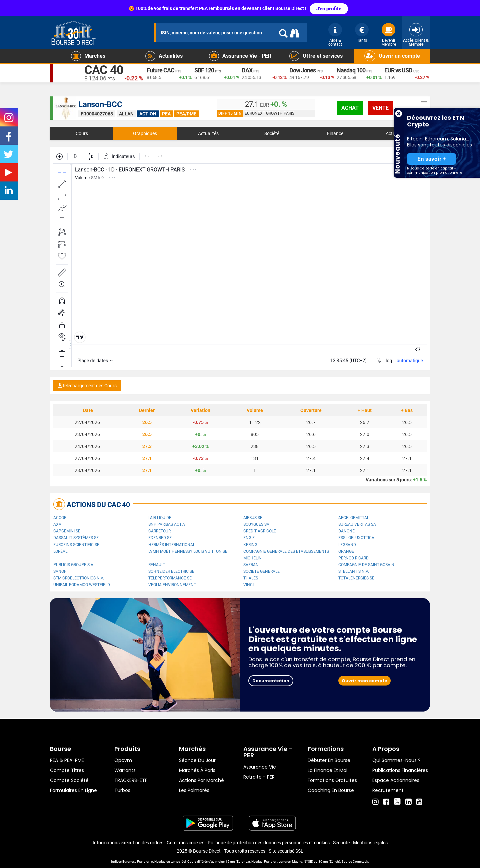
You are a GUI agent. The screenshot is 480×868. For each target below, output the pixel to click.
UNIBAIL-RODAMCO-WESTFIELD (82, 585)
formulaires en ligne (73, 790)
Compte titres (67, 770)
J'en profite (329, 9)
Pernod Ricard (353, 558)
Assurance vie (260, 767)
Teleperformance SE (170, 578)
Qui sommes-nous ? (396, 760)
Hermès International (172, 545)
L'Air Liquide (160, 518)
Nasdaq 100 (351, 70)
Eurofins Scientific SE (76, 545)
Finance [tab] (335, 133)
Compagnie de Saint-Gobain (366, 565)
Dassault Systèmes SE (76, 538)
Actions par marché (201, 780)
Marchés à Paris (197, 770)
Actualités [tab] (208, 133)
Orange (346, 551)
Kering (250, 545)
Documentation (271, 681)
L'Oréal (60, 551)
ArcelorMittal (354, 518)
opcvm (123, 760)
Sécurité (341, 843)
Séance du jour (197, 760)
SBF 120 (204, 70)
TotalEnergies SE (356, 578)
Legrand (347, 545)
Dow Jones (302, 70)
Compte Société (69, 780)
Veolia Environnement (172, 585)
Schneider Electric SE (171, 571)
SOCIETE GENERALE (261, 571)
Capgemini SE (67, 531)
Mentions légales (370, 843)
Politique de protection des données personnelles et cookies (269, 843)
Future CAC (160, 70)
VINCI (248, 585)
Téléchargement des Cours (87, 386)
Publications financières (400, 770)
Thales (251, 578)
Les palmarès (194, 790)
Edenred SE (160, 538)
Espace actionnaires (396, 780)
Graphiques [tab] (145, 133)
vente (380, 108)
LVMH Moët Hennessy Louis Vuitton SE (188, 551)
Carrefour (159, 531)
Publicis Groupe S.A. (74, 565)
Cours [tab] (82, 133)
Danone (346, 531)
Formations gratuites (332, 780)
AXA (57, 524)
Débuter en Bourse (329, 760)
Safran (251, 565)
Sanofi (60, 571)
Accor (60, 518)
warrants (125, 770)
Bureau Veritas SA (357, 524)
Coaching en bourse (331, 790)
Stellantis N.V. (354, 571)
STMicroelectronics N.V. (79, 578)
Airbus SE (253, 518)
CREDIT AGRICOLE (260, 531)
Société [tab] (272, 133)
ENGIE (249, 538)
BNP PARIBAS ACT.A (167, 524)
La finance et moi (327, 770)
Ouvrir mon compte (364, 681)
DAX (247, 70)
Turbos (122, 790)
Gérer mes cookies (185, 843)
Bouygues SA (256, 524)
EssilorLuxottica (356, 538)
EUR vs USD (398, 70)
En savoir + (431, 159)
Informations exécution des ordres (128, 843)
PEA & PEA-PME (67, 760)
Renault (157, 565)
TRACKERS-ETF (131, 780)
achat (350, 108)
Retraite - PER (259, 777)
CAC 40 (104, 70)
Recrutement (388, 790)
